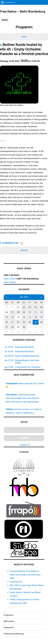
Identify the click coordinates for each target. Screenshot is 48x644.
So (41, 302)
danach (24, 250)
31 (12, 307)
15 (18, 317)
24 (30, 322)
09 (24, 312)
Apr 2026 (24, 297)
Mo (7, 302)
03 (30, 307)
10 (30, 312)
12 (41, 312)
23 (24, 322)
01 (18, 307)
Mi (18, 302)
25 (36, 322)
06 (7, 312)
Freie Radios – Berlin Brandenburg (23, 12)
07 (12, 312)
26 (41, 322)
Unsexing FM (16, 582)
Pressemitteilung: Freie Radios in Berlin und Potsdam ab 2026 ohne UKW (25, 575)
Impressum (9, 627)
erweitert (25, 445)
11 (36, 312)
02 (24, 307)
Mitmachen (9, 621)
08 (18, 312)
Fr (30, 302)
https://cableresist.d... (26, 413)
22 (18, 322)
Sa (36, 302)
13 (7, 317)
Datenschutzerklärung (14, 634)
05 (41, 307)
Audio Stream (10, 279)
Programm (9, 615)
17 (30, 317)
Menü (5, 20)
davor (24, 37)
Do (24, 302)
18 (36, 317)
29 (18, 327)
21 (12, 322)
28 (12, 327)
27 (7, 327)
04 (36, 307)
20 (7, 322)
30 (7, 307)
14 (12, 317)
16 (24, 317)
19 (41, 317)
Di (12, 302)
